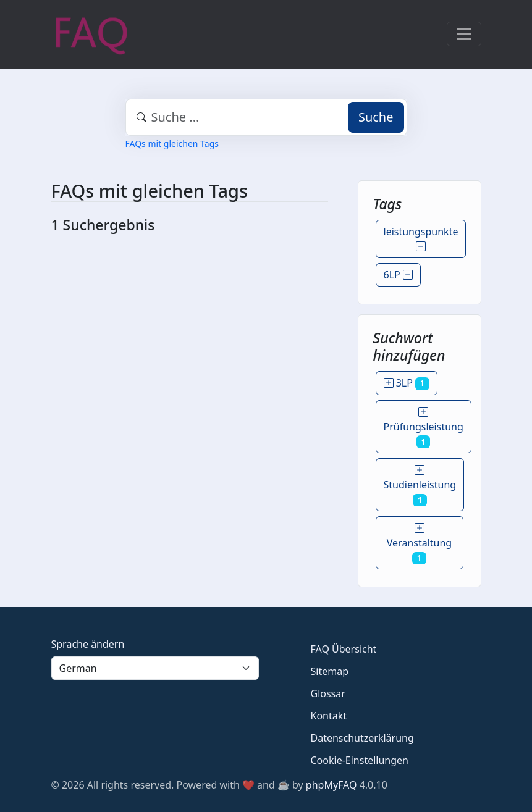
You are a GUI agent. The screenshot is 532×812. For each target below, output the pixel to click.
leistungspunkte (421, 239)
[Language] (155, 668)
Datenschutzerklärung (362, 738)
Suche (376, 117)
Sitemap (330, 671)
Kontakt (329, 716)
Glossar (328, 693)
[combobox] (266, 117)
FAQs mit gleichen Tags (172, 144)
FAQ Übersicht (344, 649)
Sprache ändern (88, 644)
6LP (398, 275)
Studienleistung (420, 485)
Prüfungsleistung (424, 427)
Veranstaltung (419, 543)
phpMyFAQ (331, 785)
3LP (407, 383)
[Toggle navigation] (464, 34)
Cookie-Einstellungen (360, 760)
